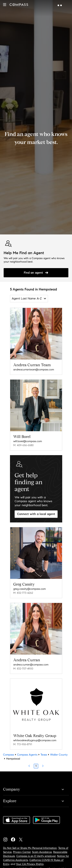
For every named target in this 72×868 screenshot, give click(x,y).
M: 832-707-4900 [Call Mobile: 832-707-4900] (23, 669)
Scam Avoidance (42, 852)
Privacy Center (22, 852)
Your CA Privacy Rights (30, 864)
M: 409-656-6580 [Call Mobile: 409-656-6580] (23, 445)
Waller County (59, 755)
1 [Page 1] (36, 766)
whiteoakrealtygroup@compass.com (35, 740)
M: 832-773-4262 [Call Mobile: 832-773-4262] (23, 593)
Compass (9, 755)
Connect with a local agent (36, 514)
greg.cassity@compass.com (29, 589)
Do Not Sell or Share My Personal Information (30, 848)
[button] (5, 5)
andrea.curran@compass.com (31, 665)
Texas (44, 755)
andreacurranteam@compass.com (34, 370)
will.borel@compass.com (28, 441)
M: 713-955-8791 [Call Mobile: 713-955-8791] (23, 744)
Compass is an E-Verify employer (36, 856)
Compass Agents (27, 755)
